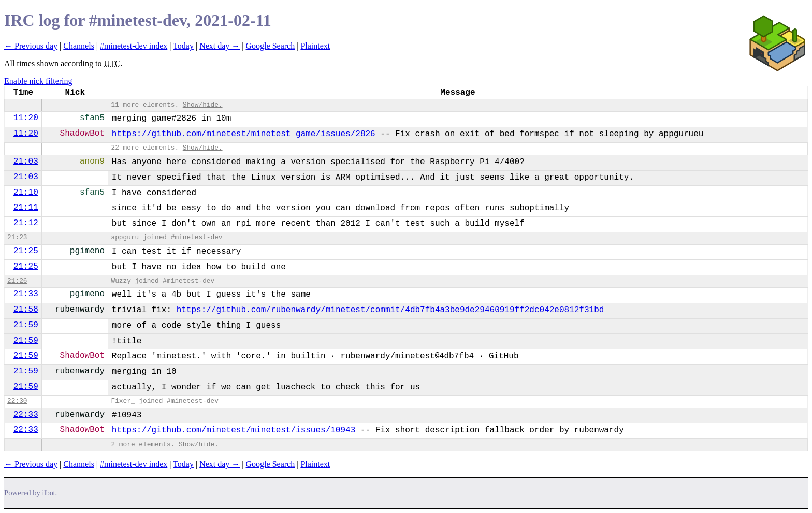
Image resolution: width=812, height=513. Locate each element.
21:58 (26, 310)
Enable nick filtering (38, 81)
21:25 (26, 251)
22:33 (26, 415)
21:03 (26, 162)
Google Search (271, 46)
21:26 (17, 281)
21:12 (26, 223)
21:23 (17, 237)
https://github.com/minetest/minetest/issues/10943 (234, 430)
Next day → (220, 46)
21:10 (26, 193)
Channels (79, 46)
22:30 (17, 401)
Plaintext (315, 46)
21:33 (26, 294)
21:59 (26, 325)
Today (183, 46)
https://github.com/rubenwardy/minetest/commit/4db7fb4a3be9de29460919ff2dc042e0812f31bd (390, 310)
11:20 (26, 118)
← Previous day (31, 46)
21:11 (26, 208)
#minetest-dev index (134, 46)
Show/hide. (203, 105)
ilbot (49, 493)
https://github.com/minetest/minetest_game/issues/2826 (244, 134)
